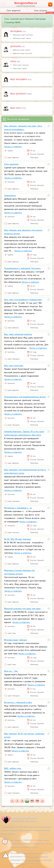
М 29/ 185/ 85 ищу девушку (17, 539)
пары (14, 62)
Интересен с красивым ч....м (18, 508)
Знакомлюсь (10, 196)
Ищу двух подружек (14, 366)
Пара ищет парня (20, 68)
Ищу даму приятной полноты (18, 334)
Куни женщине (11, 164)
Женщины (16, 31)
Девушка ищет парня (21, 50)
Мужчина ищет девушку (16, 640)
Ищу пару (16, 108)
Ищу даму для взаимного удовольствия (23, 300)
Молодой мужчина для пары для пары (22, 609)
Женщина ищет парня (22, 38)
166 (37, 801)
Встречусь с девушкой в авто (18, 702)
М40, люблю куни (13, 768)
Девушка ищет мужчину (23, 53)
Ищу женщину (19, 79)
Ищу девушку (19, 94)
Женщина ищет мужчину (23, 35)
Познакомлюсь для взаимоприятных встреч (25, 397)
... (27, 801)
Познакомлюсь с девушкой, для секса (22, 268)
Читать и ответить (13, 147)
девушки (16, 46)
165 (32, 801)
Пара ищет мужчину (21, 65)
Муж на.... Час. (11, 671)
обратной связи (33, 863)
